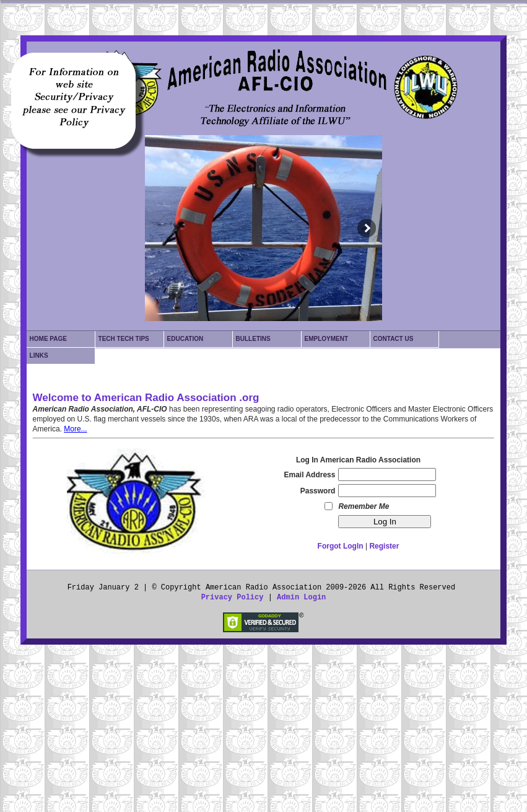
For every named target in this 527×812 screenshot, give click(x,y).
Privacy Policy (233, 598)
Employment (327, 339)
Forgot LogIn (341, 546)
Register (384, 546)
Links (39, 355)
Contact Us (394, 339)
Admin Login (301, 598)
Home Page (48, 339)
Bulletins (253, 339)
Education (185, 339)
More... (75, 429)
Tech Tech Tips (124, 339)
